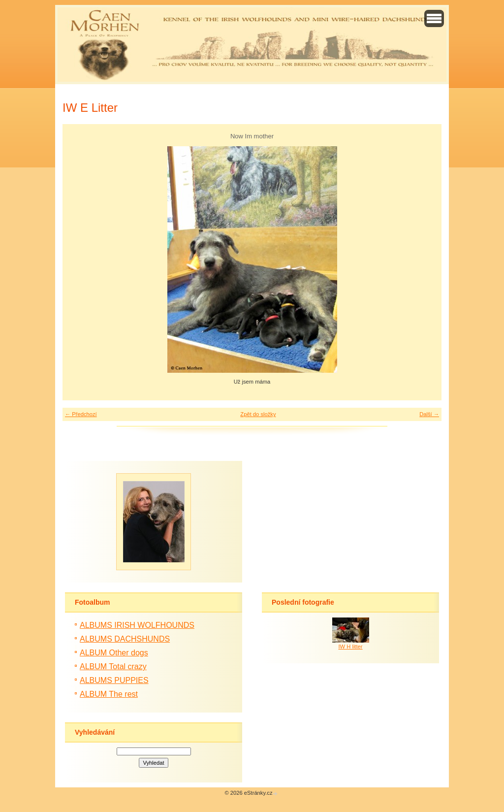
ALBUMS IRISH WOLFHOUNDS (137, 625)
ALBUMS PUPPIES (114, 680)
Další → (429, 414)
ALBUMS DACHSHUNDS (125, 639)
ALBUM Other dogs (114, 653)
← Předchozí (81, 414)
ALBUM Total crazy (113, 666)
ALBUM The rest (109, 694)
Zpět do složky (258, 414)
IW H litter (350, 647)
